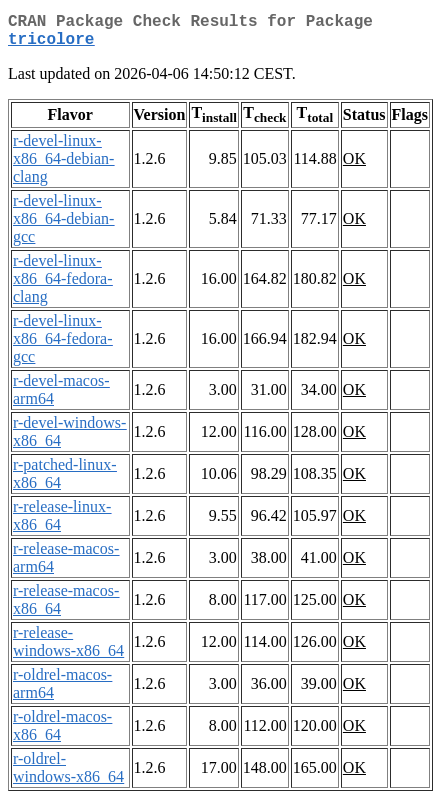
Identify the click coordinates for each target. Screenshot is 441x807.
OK (354, 166)
